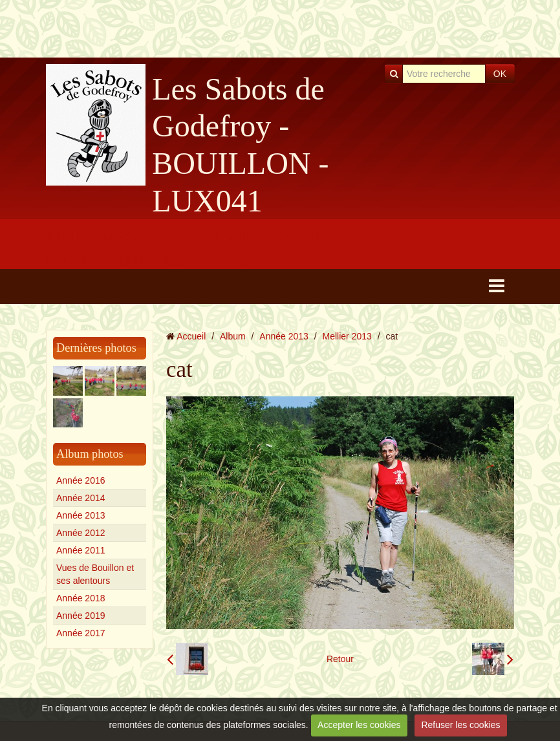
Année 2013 (81, 515)
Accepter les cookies (359, 725)
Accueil (191, 336)
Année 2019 (81, 616)
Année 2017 (81, 633)
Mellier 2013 (347, 336)
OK (500, 74)
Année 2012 (81, 533)
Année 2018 (81, 598)
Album (233, 336)
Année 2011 (81, 550)
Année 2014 (81, 498)
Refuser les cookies (460, 725)
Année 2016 (81, 480)
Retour (340, 659)
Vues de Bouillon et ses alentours (95, 574)
